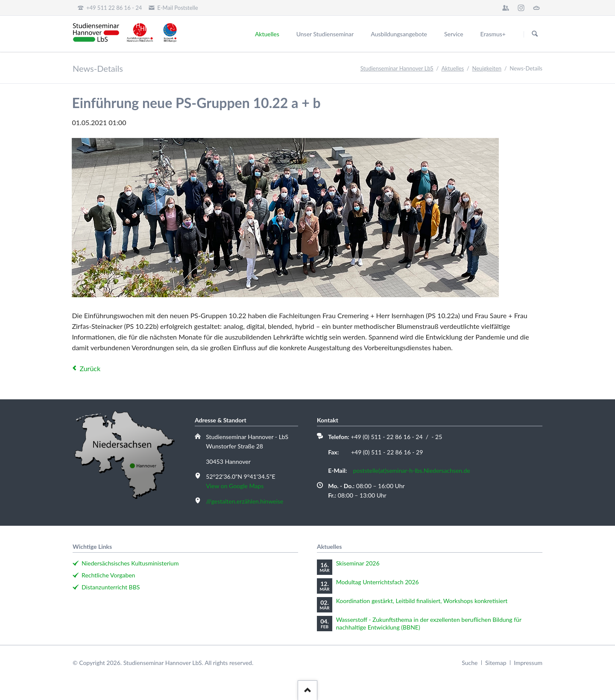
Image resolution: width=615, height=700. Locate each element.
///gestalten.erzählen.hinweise (245, 501)
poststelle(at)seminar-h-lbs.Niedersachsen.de (412, 470)
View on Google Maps (235, 486)
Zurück (90, 368)
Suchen (535, 34)
